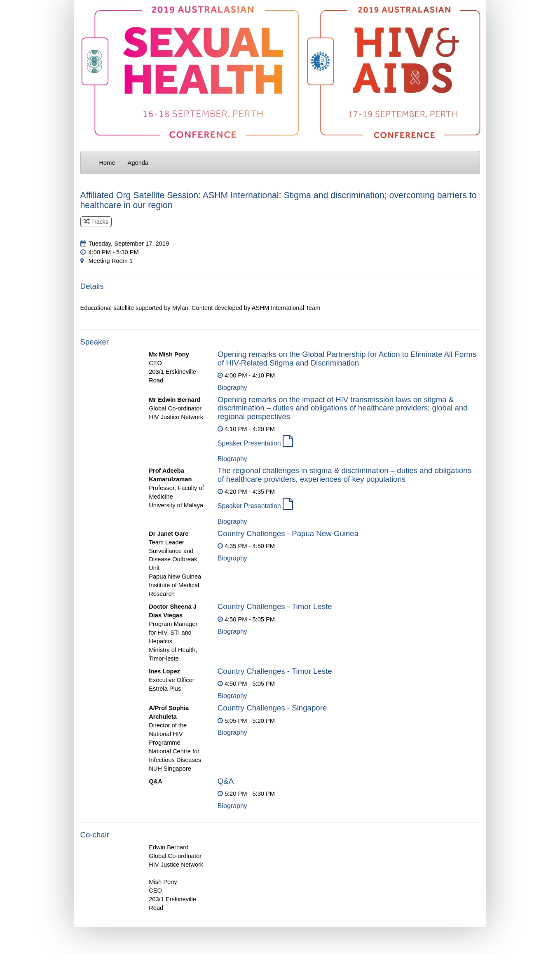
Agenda (138, 163)
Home (107, 163)
